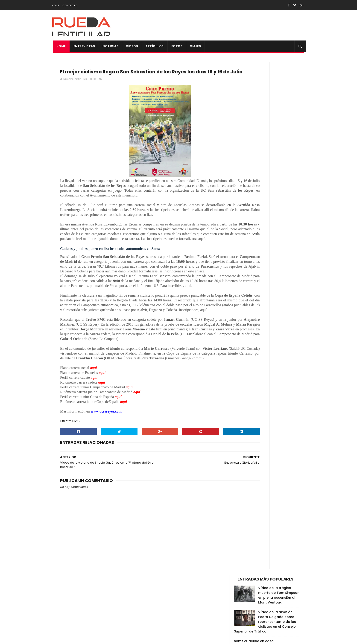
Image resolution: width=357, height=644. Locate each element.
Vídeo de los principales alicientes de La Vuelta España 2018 (279, 226)
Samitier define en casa (254, 128)
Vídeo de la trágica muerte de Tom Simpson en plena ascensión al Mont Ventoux (279, 82)
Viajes (195, 46)
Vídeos (131, 46)
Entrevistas (83, 46)
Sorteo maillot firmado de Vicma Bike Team (277, 266)
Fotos (176, 46)
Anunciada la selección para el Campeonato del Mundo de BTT (279, 184)
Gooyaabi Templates (131, 638)
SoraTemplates (80, 638)
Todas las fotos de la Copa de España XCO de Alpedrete (279, 247)
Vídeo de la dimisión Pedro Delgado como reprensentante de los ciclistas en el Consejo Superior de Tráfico (265, 109)
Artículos (154, 46)
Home (55, 5)
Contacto (70, 5)
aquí (93, 428)
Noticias (110, 46)
